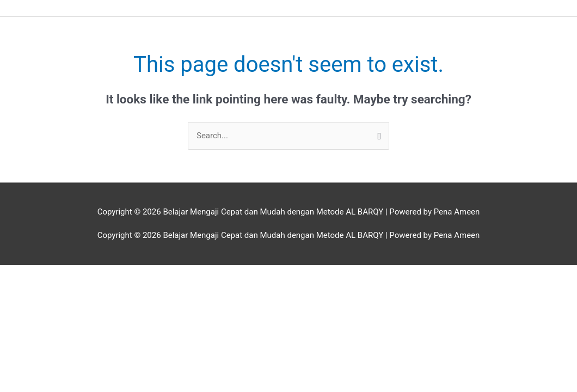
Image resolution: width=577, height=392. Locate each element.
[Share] (113, 274)
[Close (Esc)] (158, 274)
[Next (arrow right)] (67, 289)
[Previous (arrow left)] (22, 289)
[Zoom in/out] (22, 274)
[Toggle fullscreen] (67, 274)
